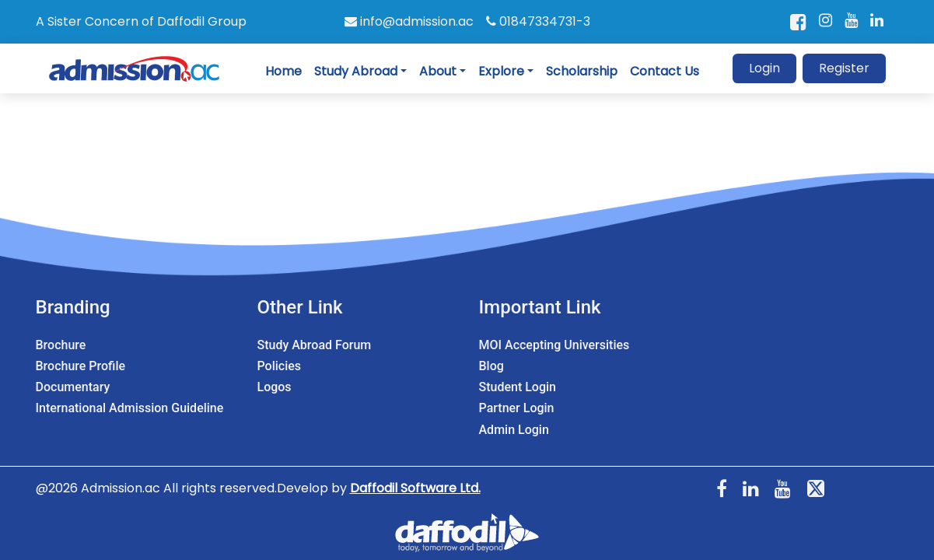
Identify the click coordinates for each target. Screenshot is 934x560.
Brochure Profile (81, 366)
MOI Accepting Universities (554, 345)
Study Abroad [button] (356, 71)
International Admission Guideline (130, 408)
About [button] (438, 71)
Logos (275, 387)
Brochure (61, 345)
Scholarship (582, 71)
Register (844, 68)
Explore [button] (501, 71)
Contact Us (665, 71)
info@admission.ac (409, 21)
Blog (491, 366)
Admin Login (514, 430)
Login (764, 68)
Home (283, 71)
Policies (280, 366)
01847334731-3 (538, 21)
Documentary (73, 387)
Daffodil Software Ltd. (415, 488)
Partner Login (517, 408)
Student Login (518, 387)
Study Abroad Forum (315, 345)
